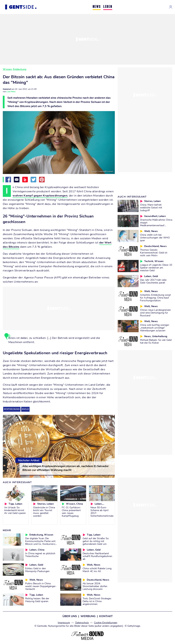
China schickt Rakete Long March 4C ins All (97, 570)
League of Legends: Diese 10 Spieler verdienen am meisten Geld (156, 268)
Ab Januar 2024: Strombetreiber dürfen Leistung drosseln (95, 586)
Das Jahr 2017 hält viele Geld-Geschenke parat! (153, 281)
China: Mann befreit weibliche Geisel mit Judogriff (151, 208)
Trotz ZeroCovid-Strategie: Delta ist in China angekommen (97, 601)
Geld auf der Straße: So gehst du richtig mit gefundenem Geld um (96, 541)
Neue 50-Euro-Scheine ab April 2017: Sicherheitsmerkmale (102, 512)
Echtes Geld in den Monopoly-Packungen (37, 570)
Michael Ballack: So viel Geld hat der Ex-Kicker (156, 341)
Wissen (7, 69)
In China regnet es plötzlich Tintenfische (40, 555)
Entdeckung (20, 69)
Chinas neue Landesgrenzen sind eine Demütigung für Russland (155, 313)
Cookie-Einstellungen (106, 623)
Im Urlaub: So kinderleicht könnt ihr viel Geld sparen (15, 510)
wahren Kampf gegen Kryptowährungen (40, 196)
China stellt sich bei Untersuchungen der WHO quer (155, 238)
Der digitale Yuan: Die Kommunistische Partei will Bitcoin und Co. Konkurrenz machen (40, 543)
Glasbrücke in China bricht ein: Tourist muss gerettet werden (44, 512)
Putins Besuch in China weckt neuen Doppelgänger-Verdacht (41, 586)
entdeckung (13, 409)
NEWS (97, 7)
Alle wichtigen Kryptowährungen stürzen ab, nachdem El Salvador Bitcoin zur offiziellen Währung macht (66, 468)
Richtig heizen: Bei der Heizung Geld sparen (37, 600)
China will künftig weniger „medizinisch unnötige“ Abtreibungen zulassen (155, 328)
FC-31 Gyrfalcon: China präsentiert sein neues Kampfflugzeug (71, 512)
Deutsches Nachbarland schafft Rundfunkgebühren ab (97, 556)
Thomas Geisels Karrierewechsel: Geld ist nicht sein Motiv (154, 253)
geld (26, 409)
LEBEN (108, 7)
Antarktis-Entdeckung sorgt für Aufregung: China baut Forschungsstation (155, 298)
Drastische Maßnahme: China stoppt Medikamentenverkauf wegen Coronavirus (156, 224)
